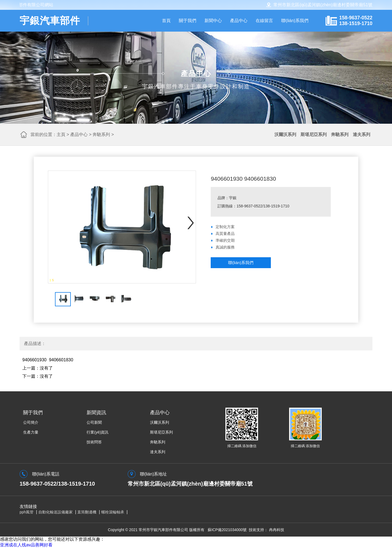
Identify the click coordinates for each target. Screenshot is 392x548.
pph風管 (27, 512)
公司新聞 (94, 422)
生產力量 (31, 432)
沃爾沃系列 (285, 134)
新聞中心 (213, 21)
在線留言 (264, 21)
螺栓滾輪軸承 (113, 512)
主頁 (61, 134)
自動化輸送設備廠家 (56, 512)
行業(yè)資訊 (97, 432)
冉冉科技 (277, 530)
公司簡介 (31, 422)
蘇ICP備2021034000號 (227, 530)
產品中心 (239, 21)
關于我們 (188, 21)
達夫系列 (362, 134)
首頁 (166, 21)
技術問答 (94, 442)
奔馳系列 (101, 134)
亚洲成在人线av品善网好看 (26, 545)
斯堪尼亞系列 (314, 134)
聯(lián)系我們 (295, 21)
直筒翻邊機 (87, 512)
